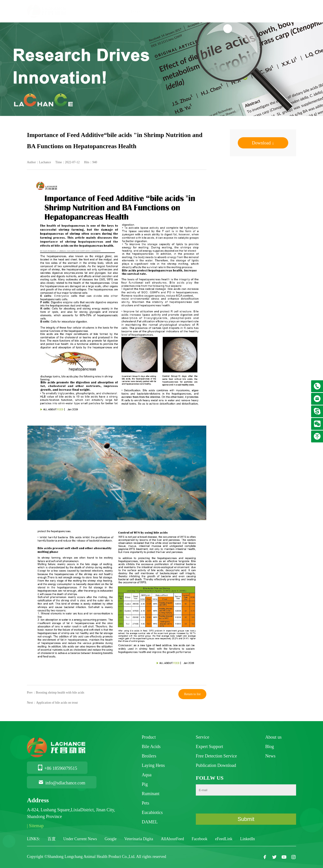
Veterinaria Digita (139, 839)
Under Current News (81, 839)
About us (160, 11)
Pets (145, 803)
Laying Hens (153, 765)
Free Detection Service (216, 756)
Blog (241, 11)
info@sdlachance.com (62, 783)
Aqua (147, 775)
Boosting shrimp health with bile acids (60, 693)
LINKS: (33, 839)
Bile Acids (151, 746)
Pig (145, 784)
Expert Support (210, 746)
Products (188, 11)
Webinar (283, 11)
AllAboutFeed (173, 839)
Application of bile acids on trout (57, 703)
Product (149, 737)
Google (111, 839)
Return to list (192, 694)
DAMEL (150, 822)
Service (218, 11)
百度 (52, 839)
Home (136, 11)
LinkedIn (247, 839)
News (261, 11)
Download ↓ (263, 143)
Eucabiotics (152, 812)
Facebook (200, 839)
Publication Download (216, 765)
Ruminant (151, 794)
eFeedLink (224, 839)
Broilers (149, 756)
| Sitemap (35, 826)
